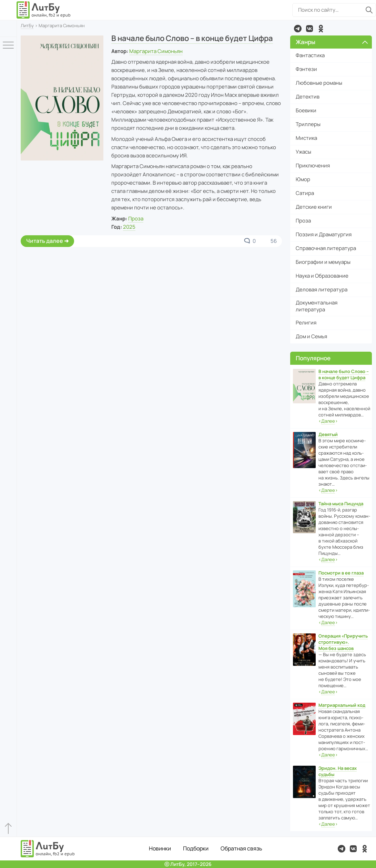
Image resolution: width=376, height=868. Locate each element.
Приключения (313, 166)
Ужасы (303, 152)
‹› (328, 421)
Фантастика (310, 55)
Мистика (306, 138)
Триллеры (308, 124)
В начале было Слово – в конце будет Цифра (192, 38)
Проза (136, 219)
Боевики (306, 110)
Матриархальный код (342, 705)
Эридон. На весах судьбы (338, 771)
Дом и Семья (311, 336)
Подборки (196, 848)
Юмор (303, 179)
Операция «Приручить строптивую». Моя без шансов (343, 642)
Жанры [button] (332, 42)
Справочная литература (326, 248)
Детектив (308, 97)
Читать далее (45, 241)
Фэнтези (306, 69)
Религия (306, 323)
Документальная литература (317, 306)
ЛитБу (27, 25)
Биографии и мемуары (323, 262)
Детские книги (314, 207)
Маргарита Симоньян (156, 51)
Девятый (328, 434)
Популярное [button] (313, 358)
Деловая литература (322, 290)
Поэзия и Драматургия (324, 234)
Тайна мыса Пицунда (341, 504)
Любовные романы (319, 83)
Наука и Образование (322, 276)
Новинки (160, 848)
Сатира (305, 193)
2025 (129, 227)
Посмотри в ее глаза (341, 573)
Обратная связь (241, 848)
